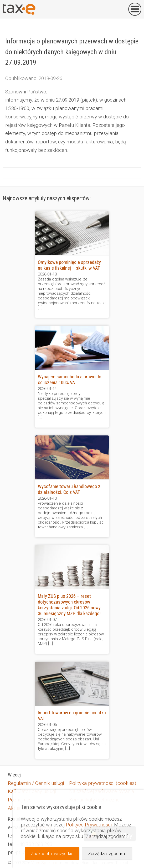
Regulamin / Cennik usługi (36, 783)
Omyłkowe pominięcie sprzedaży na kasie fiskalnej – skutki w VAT (69, 265)
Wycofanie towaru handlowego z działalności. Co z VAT (69, 489)
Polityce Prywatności (89, 825)
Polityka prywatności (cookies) (103, 783)
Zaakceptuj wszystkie (52, 854)
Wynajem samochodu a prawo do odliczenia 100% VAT (70, 380)
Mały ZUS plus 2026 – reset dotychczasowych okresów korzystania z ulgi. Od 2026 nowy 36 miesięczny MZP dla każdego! (69, 605)
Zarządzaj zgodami (107, 854)
